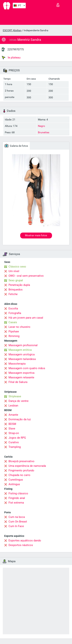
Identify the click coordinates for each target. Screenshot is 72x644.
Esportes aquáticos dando (25, 540)
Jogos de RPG (17, 438)
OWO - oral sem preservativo (26, 276)
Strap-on (14, 433)
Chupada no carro (19, 475)
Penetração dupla (19, 285)
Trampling (15, 447)
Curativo (14, 442)
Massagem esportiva (21, 373)
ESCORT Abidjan (12, 30)
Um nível (14, 271)
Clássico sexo (17, 267)
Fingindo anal (17, 498)
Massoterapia (17, 364)
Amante (13, 415)
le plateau (11, 58)
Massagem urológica (22, 354)
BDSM (12, 424)
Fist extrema (16, 503)
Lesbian (13, 406)
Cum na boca (17, 517)
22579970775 (16, 49)
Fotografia (15, 313)
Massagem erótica (20, 350)
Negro (41, 126)
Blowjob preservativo (21, 461)
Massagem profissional (23, 345)
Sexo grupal (16, 280)
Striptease (15, 396)
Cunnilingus (16, 480)
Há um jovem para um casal (26, 318)
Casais (13, 322)
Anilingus (14, 484)
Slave (12, 429)
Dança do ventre (19, 401)
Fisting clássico (18, 493)
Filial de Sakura (18, 382)
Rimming (14, 336)
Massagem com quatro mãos (27, 368)
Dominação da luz (20, 419)
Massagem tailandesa (22, 359)
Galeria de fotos (16, 146)
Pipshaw (14, 331)
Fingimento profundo (21, 470)
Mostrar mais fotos (36, 235)
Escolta (13, 308)
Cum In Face (16, 526)
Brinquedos (16, 290)
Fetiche (13, 294)
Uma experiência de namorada (27, 466)
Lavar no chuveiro (19, 327)
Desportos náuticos (21, 545)
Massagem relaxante (21, 377)
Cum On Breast (18, 522)
